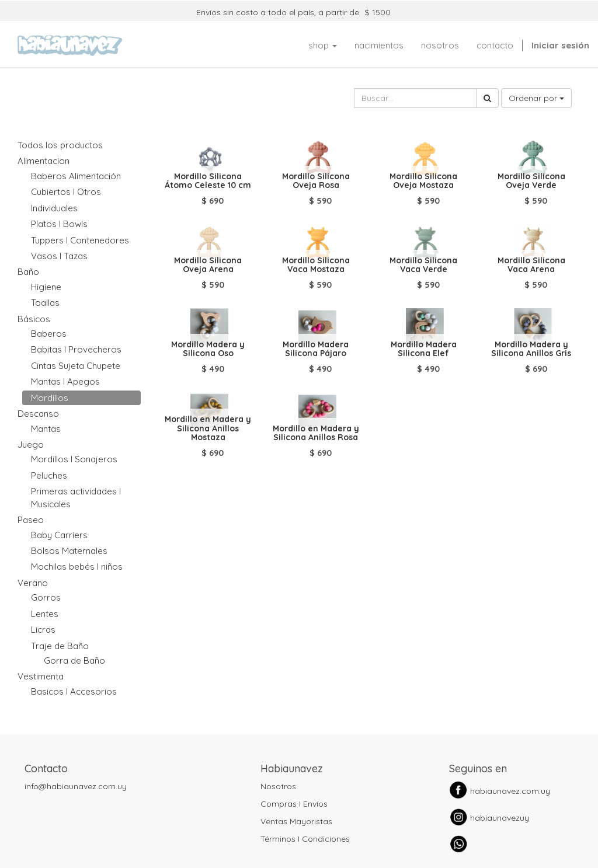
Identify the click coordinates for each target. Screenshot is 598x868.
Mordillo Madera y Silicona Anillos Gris (531, 349)
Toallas (45, 303)
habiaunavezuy (500, 818)
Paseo (31, 520)
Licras (43, 630)
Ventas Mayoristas (296, 821)
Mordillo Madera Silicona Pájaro (316, 349)
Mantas (46, 429)
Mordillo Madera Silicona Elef (424, 349)
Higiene (46, 287)
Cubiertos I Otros (66, 192)
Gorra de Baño (74, 660)
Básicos (34, 319)
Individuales (54, 208)
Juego (31, 445)
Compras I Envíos (294, 804)
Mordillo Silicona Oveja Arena (208, 265)
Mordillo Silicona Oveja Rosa (316, 181)
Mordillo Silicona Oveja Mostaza (423, 181)
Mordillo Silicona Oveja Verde (531, 181)
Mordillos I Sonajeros (74, 459)
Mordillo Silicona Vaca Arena (531, 265)
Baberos (49, 334)
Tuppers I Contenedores (80, 240)
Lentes (45, 614)
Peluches (49, 475)
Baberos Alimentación (76, 176)
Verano (33, 583)
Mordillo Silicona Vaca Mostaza (316, 265)
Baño (28, 272)
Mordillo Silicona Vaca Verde (423, 265)
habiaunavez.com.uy (510, 791)
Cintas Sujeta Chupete (76, 366)
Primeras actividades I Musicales (76, 497)
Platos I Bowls (59, 224)
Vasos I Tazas (59, 256)
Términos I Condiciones (305, 839)
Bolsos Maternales (69, 551)
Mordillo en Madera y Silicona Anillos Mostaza (208, 428)
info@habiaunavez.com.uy (76, 786)
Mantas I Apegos (65, 381)
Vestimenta (41, 676)
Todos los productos (60, 145)
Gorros (46, 597)
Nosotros (278, 786)
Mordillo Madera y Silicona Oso (208, 349)
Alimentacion (44, 161)
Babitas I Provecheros (76, 349)
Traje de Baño (60, 646)
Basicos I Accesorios (74, 691)
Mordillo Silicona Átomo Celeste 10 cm (208, 181)
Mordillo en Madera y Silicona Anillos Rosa (316, 433)
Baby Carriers (59, 535)
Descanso (38, 414)
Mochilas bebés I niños (77, 567)
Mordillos (50, 398)
